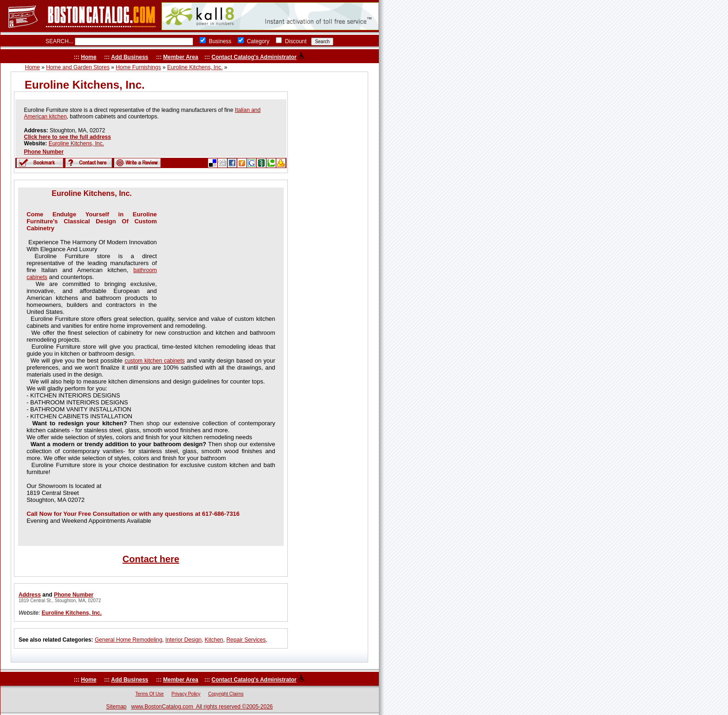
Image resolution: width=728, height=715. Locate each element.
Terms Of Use (150, 694)
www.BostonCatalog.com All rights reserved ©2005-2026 (202, 707)
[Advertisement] (217, 247)
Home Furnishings (138, 67)
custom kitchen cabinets (154, 361)
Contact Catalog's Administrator (254, 57)
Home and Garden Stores (78, 67)
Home (88, 57)
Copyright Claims (226, 694)
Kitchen (214, 640)
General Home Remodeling (128, 640)
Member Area (181, 57)
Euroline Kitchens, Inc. (195, 67)
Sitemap (116, 707)
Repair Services (246, 640)
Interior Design (183, 640)
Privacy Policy (186, 694)
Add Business (130, 57)
